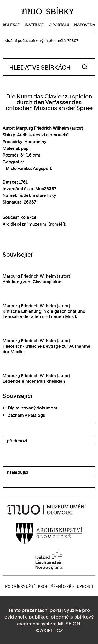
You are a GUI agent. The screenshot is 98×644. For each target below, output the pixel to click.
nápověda (85, 25)
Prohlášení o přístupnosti (65, 586)
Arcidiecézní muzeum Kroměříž (34, 224)
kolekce (11, 25)
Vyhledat (85, 67)
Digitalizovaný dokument (33, 408)
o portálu (59, 25)
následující (18, 472)
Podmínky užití (20, 586)
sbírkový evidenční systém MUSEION (55, 620)
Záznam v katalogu (27, 415)
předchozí (17, 440)
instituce (34, 25)
